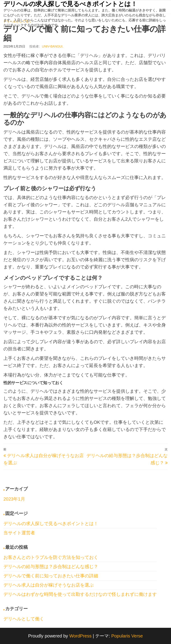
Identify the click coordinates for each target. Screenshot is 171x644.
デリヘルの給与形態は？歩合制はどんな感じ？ (51, 567)
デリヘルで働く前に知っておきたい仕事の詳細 (51, 576)
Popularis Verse (127, 636)
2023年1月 (14, 499)
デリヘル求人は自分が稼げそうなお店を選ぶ (49, 585)
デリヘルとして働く (24, 619)
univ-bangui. (53, 46)
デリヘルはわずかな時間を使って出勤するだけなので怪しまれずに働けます (80, 594)
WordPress (80, 636)
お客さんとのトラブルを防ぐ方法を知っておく (51, 557)
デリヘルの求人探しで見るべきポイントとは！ (70, 4)
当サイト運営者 (19, 533)
